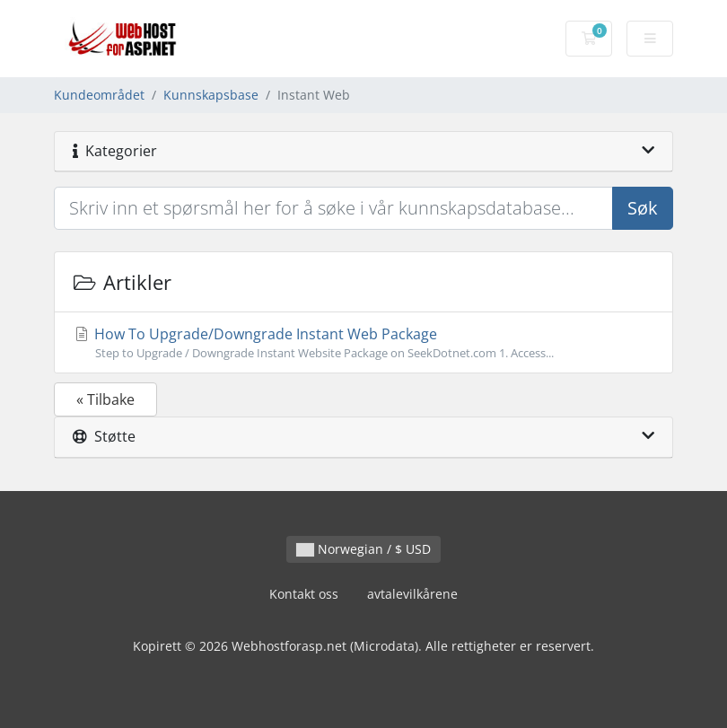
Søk (643, 208)
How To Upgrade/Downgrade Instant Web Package (363, 343)
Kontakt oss (304, 594)
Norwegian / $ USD (363, 549)
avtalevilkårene (412, 594)
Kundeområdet (99, 95)
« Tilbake (105, 399)
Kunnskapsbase (211, 95)
